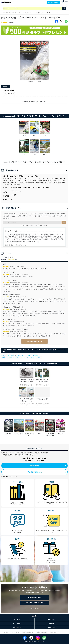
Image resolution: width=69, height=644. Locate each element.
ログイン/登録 (53, 3)
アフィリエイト (17, 623)
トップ (3, 13)
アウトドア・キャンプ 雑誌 (22, 13)
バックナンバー (9, 94)
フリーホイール (5, 21)
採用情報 (52, 623)
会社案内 (38, 632)
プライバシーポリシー (15, 632)
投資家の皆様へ (53, 632)
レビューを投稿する (33, 342)
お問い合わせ (52, 627)
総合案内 (34, 616)
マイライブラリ (52, 620)
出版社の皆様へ (45, 632)
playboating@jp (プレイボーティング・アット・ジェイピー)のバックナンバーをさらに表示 (34, 162)
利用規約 (6, 632)
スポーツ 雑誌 (7, 357)
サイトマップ (62, 632)
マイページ (17, 620)
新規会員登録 (48, 466)
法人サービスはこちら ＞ (9, 477)
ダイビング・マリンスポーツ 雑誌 (28, 357)
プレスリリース (17, 627)
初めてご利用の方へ (47, 472)
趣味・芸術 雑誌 (10, 13)
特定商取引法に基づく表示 (28, 632)
